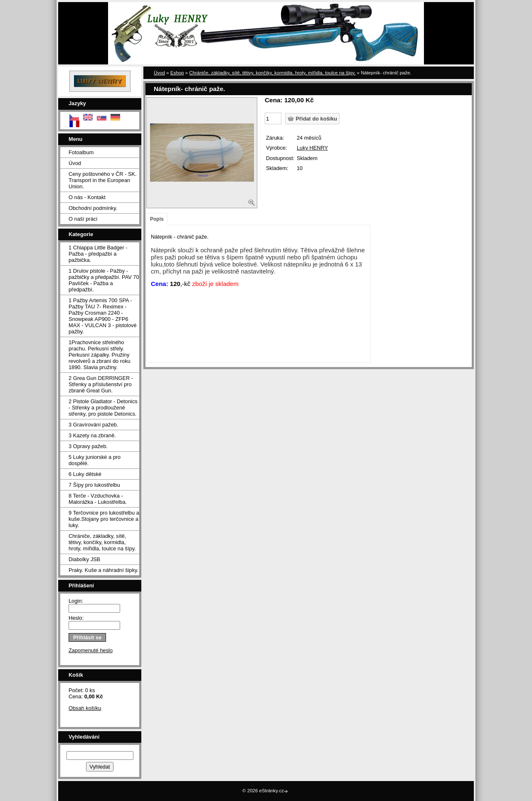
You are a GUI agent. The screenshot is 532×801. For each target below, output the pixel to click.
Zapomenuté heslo (91, 650)
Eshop (177, 73)
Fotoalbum (81, 152)
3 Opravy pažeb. (88, 446)
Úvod (75, 163)
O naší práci (83, 219)
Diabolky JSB (84, 559)
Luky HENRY (312, 148)
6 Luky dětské (85, 474)
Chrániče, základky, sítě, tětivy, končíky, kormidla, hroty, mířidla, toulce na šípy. (102, 542)
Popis (157, 219)
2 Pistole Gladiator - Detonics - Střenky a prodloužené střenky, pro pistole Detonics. (103, 408)
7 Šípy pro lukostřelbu (94, 485)
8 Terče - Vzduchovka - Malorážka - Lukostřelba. (98, 499)
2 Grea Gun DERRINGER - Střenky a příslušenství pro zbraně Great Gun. (101, 384)
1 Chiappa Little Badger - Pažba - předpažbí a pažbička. (98, 254)
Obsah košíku (85, 708)
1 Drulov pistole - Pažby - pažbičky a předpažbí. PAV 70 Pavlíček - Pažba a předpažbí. (104, 280)
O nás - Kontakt (87, 197)
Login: (76, 601)
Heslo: (76, 618)
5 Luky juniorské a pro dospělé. (95, 460)
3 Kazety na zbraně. (92, 435)
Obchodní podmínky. (93, 208)
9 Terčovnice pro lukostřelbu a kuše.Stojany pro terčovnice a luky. (104, 519)
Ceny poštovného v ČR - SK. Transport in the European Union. (103, 180)
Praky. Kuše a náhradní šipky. (103, 570)
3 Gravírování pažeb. (94, 425)
